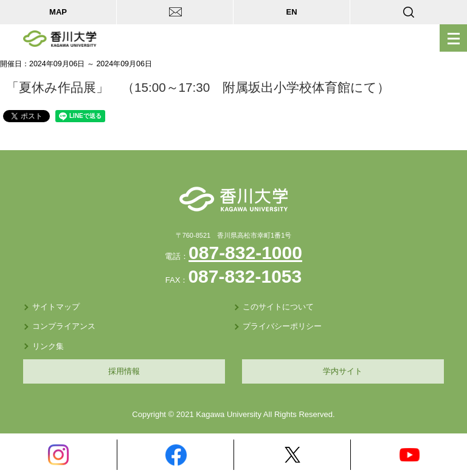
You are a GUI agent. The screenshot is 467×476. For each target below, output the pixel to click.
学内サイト (343, 371)
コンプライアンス (64, 326)
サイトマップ (56, 307)
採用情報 (124, 371)
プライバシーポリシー (282, 326)
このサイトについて (278, 307)
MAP (58, 12)
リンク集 (48, 346)
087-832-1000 (245, 253)
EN (291, 12)
